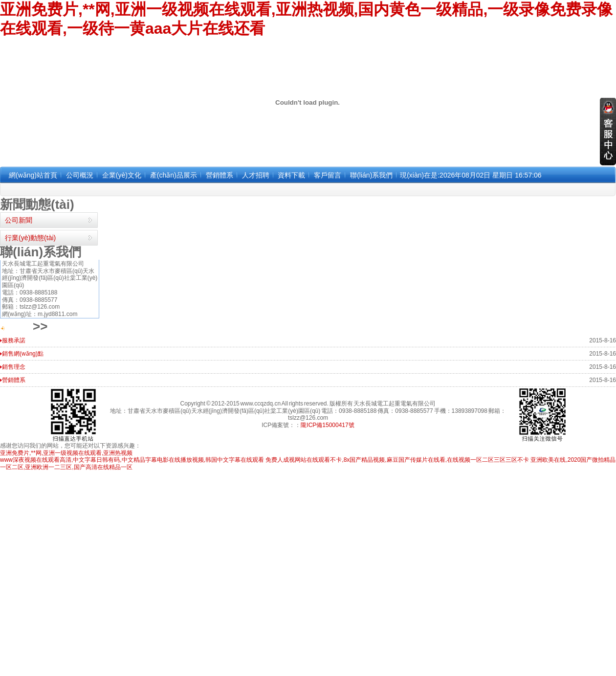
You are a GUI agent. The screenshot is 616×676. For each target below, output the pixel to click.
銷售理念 (14, 367)
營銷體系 (14, 380)
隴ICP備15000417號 (327, 425)
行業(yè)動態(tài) (30, 238)
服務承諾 (14, 340)
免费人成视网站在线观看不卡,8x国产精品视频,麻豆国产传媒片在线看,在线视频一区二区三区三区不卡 (397, 460)
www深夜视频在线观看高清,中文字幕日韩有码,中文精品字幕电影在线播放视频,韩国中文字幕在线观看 (132, 460)
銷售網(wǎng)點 (23, 354)
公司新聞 (19, 220)
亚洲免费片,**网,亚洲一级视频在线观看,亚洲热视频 (66, 453)
